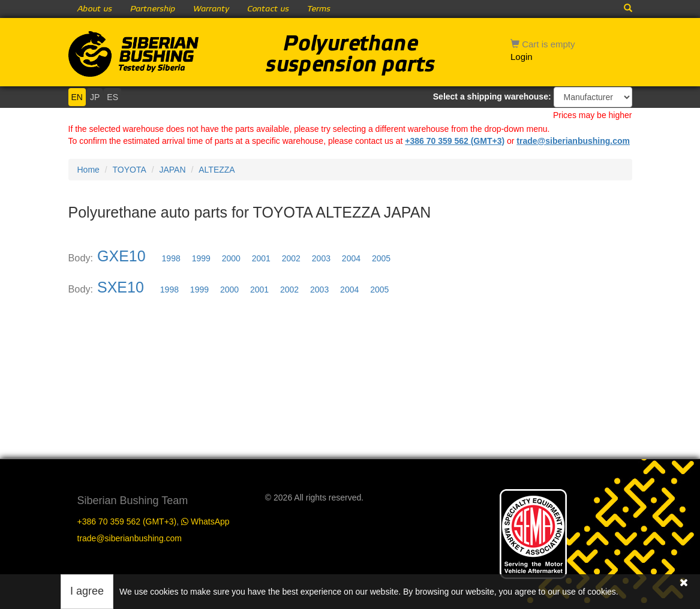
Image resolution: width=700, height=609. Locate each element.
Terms (319, 9)
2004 (351, 258)
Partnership (153, 9)
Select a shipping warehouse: (492, 97)
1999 (201, 258)
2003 (321, 258)
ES (112, 97)
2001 (261, 258)
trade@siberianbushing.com (573, 141)
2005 (381, 258)
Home (88, 170)
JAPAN (172, 170)
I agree (87, 591)
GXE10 (121, 256)
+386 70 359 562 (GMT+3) (455, 141)
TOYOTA (130, 170)
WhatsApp (205, 521)
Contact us (268, 9)
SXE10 (121, 287)
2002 (291, 258)
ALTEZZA (217, 170)
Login (522, 57)
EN (77, 97)
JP (95, 97)
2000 (231, 258)
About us (95, 9)
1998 (171, 258)
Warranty (211, 9)
